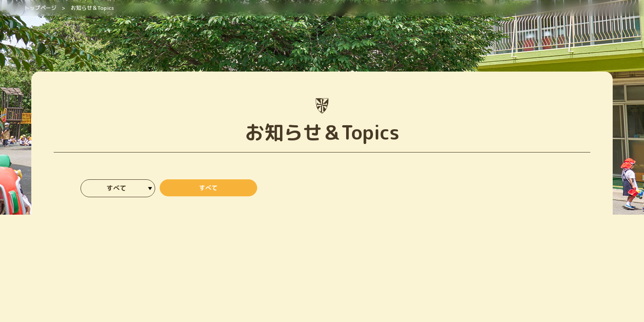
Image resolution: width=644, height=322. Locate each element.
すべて (208, 189)
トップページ (40, 8)
